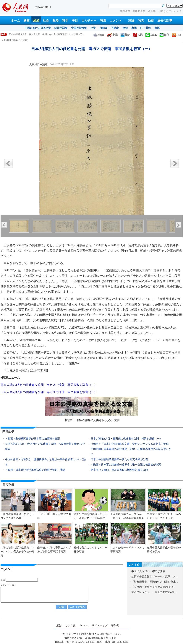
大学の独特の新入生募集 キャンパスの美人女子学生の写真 (17, 552)
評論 (131, 21)
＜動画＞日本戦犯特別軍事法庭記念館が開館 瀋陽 (35, 470)
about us (84, 626)
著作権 (115, 626)
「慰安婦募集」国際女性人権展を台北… (155, 582)
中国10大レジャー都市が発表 (148, 571)
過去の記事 (165, 21)
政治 (56, 21)
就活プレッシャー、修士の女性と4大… (154, 592)
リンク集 (70, 626)
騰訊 (125, 35)
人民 (138, 35)
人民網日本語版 (10, 40)
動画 (151, 21)
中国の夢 (125, 11)
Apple (99, 35)
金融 (125, 28)
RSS (177, 35)
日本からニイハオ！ (170, 11)
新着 (27, 21)
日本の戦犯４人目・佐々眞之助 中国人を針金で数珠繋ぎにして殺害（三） (47, 34)
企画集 (152, 11)
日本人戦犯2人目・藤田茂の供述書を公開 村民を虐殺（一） (126, 439)
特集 (103, 21)
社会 (46, 21)
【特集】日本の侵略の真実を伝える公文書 (92, 420)
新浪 (112, 35)
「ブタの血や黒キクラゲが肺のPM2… (153, 587)
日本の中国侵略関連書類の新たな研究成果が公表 (119, 459)
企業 (93, 28)
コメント (116, 21)
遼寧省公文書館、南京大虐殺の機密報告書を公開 (119, 470)
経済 (36, 21)
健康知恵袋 (139, 11)
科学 (65, 21)
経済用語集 (61, 28)
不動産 (115, 28)
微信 (164, 35)
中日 (75, 21)
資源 (157, 28)
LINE (151, 35)
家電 (134, 28)
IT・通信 (146, 28)
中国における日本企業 (38, 28)
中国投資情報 (79, 28)
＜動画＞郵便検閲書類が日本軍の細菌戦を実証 (33, 439)
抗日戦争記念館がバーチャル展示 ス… (155, 577)
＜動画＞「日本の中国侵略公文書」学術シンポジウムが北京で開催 (130, 444)
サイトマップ (100, 626)
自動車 (103, 28)
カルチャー (89, 21)
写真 (141, 21)
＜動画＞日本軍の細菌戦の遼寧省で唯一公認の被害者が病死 (126, 465)
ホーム (15, 21)
